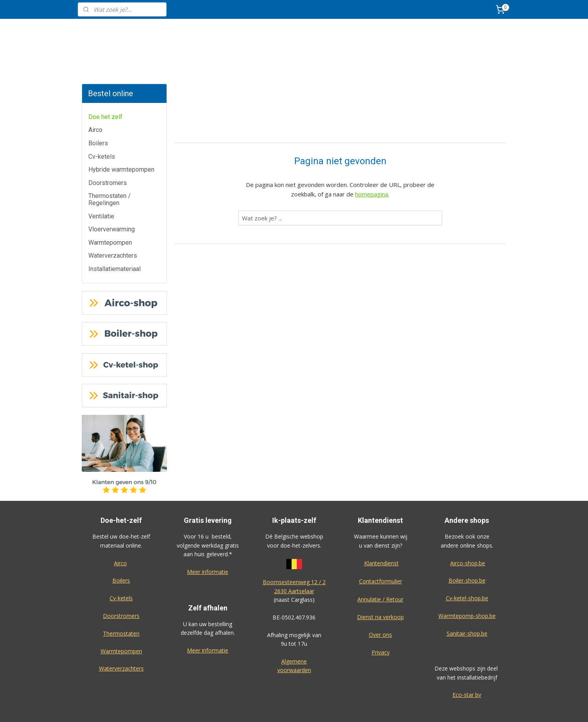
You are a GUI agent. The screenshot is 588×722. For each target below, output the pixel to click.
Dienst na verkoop (380, 587)
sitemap (319, 708)
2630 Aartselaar (294, 562)
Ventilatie (101, 187)
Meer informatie (208, 542)
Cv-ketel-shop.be (467, 569)
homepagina (372, 165)
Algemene (294, 632)
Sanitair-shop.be (467, 604)
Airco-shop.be (468, 534)
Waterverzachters (113, 226)
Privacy (381, 623)
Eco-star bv (467, 665)
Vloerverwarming (112, 200)
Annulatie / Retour (380, 570)
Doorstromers (108, 153)
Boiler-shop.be (467, 551)
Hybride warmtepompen (121, 140)
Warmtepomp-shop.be (467, 586)
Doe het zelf (105, 87)
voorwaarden (294, 640)
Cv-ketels (102, 127)
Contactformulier (381, 552)
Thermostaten (121, 604)
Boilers (98, 114)
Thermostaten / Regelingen (110, 170)
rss (335, 708)
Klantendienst (381, 534)
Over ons (380, 605)
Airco (95, 100)
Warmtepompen (110, 213)
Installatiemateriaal (114, 239)
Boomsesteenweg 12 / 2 (294, 552)
